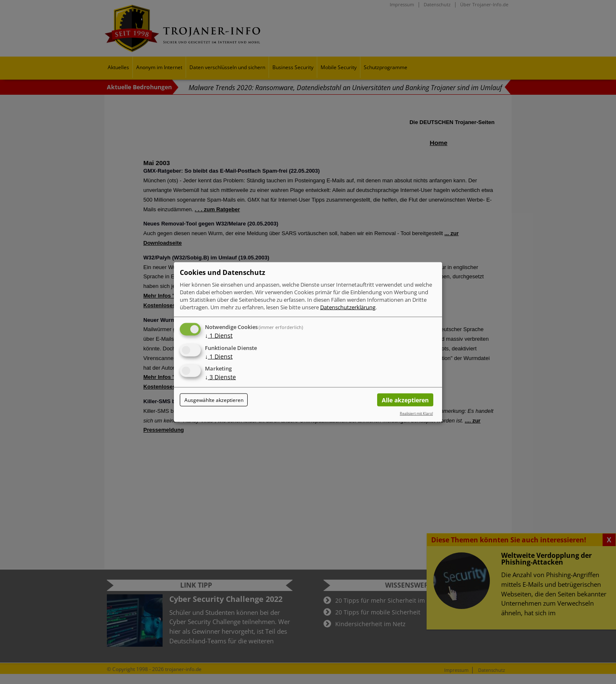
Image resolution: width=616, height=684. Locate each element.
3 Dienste (220, 377)
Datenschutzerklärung (348, 307)
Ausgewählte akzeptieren (214, 400)
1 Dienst (219, 335)
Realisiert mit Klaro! (416, 413)
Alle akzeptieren (405, 400)
